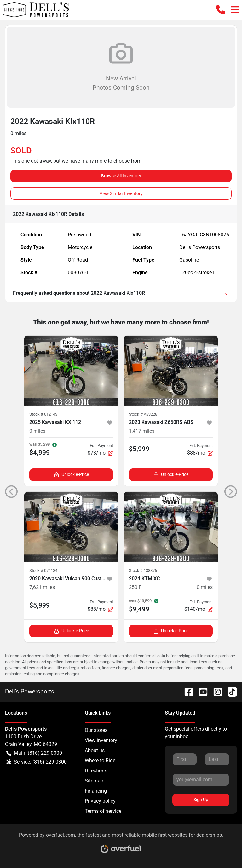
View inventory (101, 740)
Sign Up (201, 800)
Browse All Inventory (121, 176)
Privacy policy (100, 801)
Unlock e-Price (71, 475)
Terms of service (103, 811)
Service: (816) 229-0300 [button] (37, 762)
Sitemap (94, 781)
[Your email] (201, 780)
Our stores (96, 730)
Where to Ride (100, 761)
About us (95, 750)
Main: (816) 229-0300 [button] (34, 753)
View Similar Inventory (121, 193)
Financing (96, 791)
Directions (96, 771)
